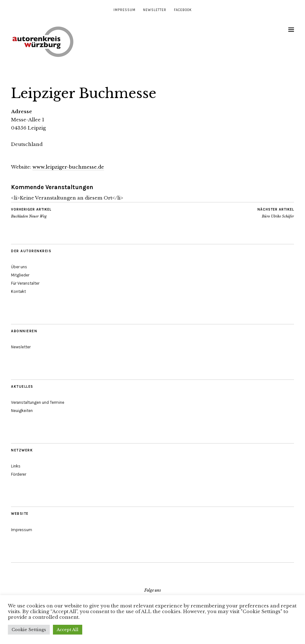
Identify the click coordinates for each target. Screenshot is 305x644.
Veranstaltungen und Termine (38, 402)
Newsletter (155, 10)
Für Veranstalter (25, 283)
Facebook (183, 10)
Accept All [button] (68, 630)
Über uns (19, 267)
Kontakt (18, 291)
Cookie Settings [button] (29, 630)
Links (16, 466)
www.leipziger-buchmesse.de (68, 167)
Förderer (19, 474)
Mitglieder (20, 275)
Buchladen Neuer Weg (31, 213)
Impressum (124, 10)
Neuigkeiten (22, 411)
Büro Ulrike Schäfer (276, 213)
